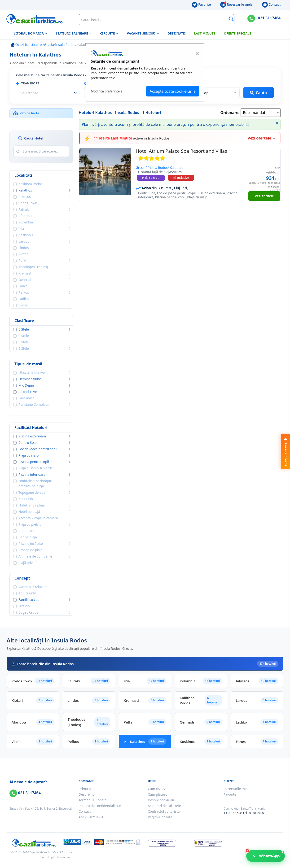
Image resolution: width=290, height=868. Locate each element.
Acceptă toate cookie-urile (173, 91)
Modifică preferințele (107, 91)
